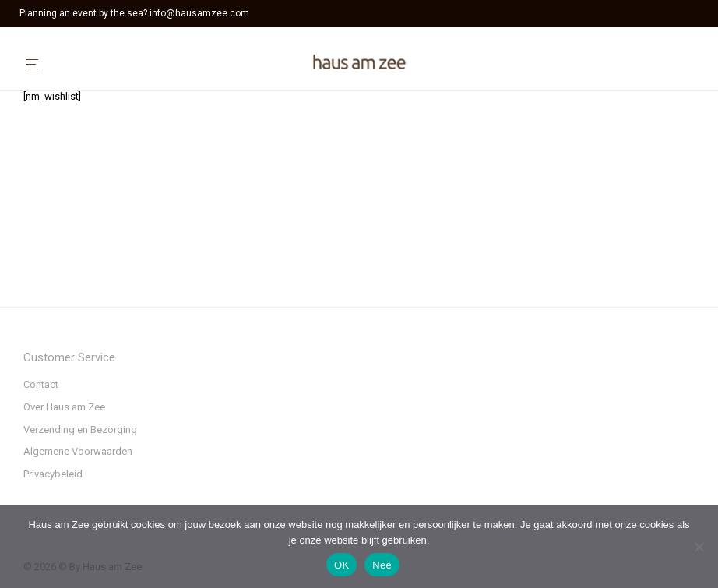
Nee (382, 565)
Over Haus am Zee (64, 407)
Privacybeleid (53, 474)
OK (341, 565)
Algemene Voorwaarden (78, 451)
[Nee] (699, 547)
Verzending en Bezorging (80, 430)
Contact (41, 384)
